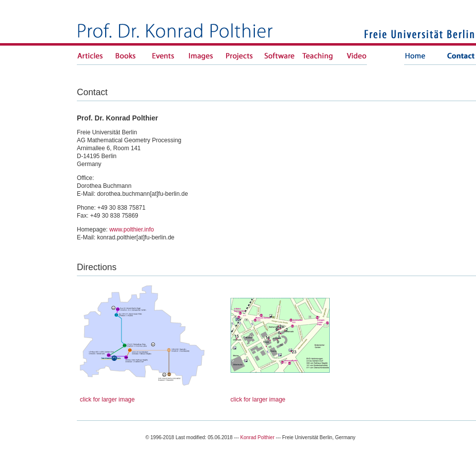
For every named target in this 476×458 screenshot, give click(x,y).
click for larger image (107, 400)
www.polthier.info (131, 229)
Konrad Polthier (258, 437)
